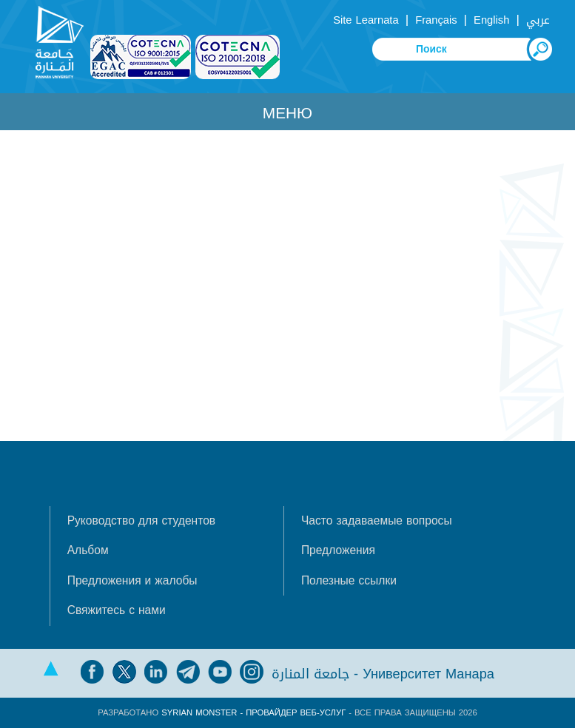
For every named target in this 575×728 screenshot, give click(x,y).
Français (436, 20)
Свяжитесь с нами (117, 610)
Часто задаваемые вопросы (377, 521)
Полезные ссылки (349, 581)
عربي (538, 20)
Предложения (338, 550)
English (491, 20)
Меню (287, 113)
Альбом (88, 550)
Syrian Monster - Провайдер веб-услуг (253, 713)
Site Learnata (366, 20)
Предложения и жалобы (132, 581)
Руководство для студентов (141, 521)
